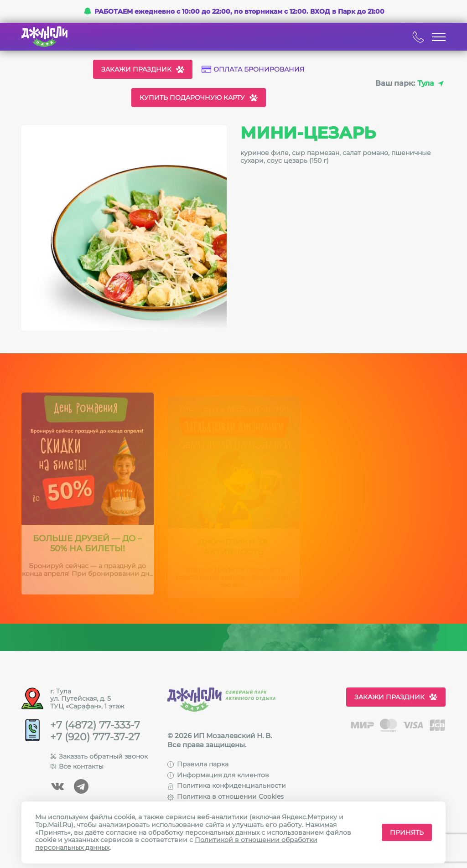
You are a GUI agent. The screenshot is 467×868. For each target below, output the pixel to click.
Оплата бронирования (253, 70)
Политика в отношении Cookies (226, 796)
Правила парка (198, 764)
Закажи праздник (143, 69)
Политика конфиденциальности (227, 785)
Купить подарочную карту (199, 98)
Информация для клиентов (218, 775)
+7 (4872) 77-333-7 (95, 725)
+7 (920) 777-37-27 (95, 737)
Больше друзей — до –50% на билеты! (87, 547)
